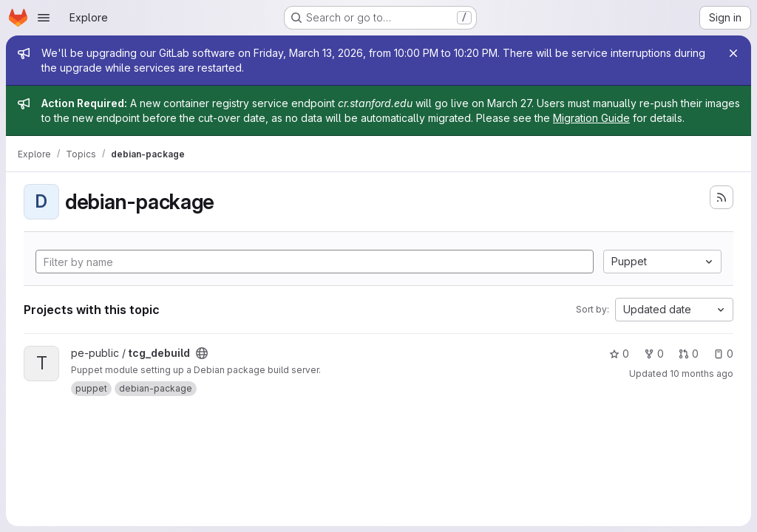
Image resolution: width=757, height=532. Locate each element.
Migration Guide (591, 118)
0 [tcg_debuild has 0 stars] (619, 354)
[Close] (733, 53)
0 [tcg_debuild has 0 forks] (654, 354)
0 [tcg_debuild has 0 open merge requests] (689, 354)
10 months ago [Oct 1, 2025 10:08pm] (702, 374)
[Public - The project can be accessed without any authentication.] (202, 353)
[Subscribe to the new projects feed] (722, 197)
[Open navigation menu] (44, 18)
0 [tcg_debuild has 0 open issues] (723, 354)
